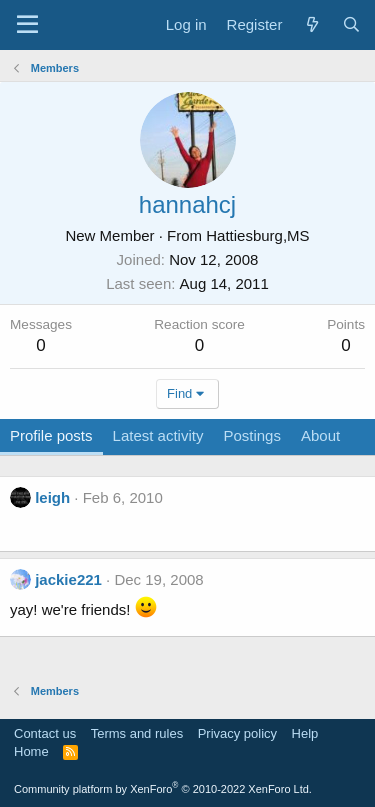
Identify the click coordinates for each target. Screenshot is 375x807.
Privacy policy (237, 733)
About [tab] (320, 435)
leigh (52, 497)
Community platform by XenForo (163, 789)
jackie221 (68, 579)
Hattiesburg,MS (257, 235)
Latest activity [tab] (158, 435)
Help (305, 733)
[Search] (351, 24)
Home (31, 751)
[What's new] (311, 24)
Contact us (45, 733)
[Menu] (27, 25)
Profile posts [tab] (51, 435)
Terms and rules (137, 733)
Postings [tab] (252, 435)
